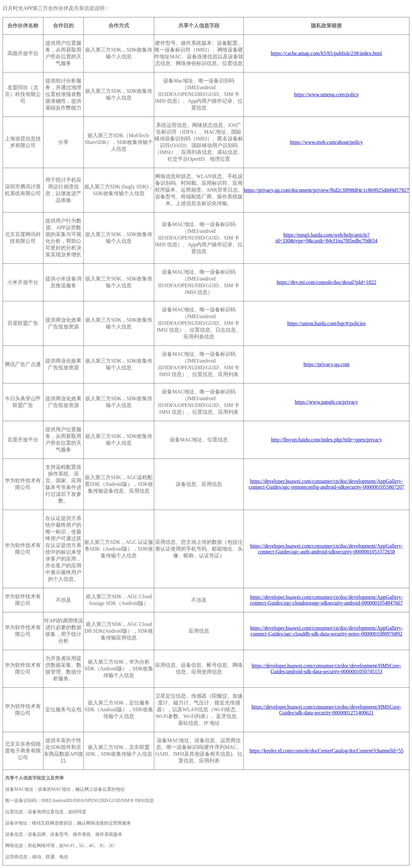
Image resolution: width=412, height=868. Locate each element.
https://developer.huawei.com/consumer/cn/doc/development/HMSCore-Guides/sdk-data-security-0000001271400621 (327, 710)
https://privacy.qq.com (327, 364)
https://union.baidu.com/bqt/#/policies (326, 323)
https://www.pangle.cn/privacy (326, 402)
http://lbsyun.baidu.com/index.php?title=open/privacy (327, 440)
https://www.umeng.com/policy (326, 94)
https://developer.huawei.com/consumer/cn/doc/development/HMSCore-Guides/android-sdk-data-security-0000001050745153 (327, 669)
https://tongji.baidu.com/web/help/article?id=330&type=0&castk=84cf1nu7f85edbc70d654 (327, 238)
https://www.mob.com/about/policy (327, 142)
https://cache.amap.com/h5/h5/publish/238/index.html (327, 53)
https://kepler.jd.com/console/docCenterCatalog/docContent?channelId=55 (326, 751)
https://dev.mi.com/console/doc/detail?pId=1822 (327, 282)
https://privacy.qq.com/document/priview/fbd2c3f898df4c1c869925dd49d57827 (326, 190)
